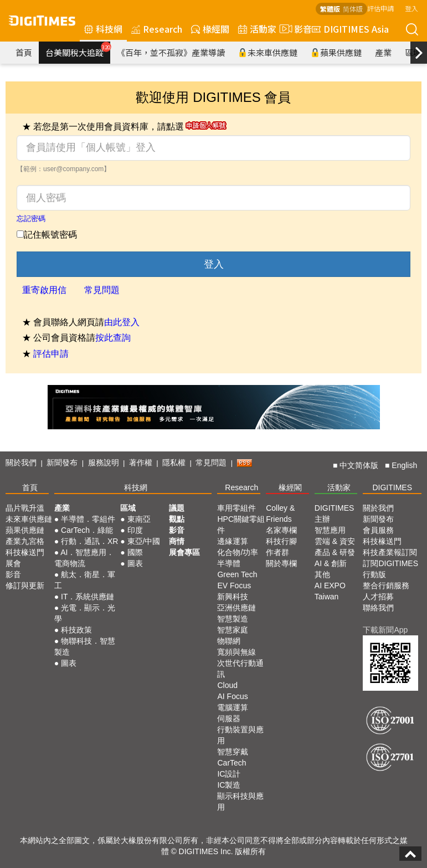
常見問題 (102, 290)
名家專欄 (281, 530)
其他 (322, 574)
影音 (294, 29)
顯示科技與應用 (240, 802)
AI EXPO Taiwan (330, 591)
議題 (177, 508)
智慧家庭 (233, 630)
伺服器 (229, 718)
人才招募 (378, 597)
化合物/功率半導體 (238, 558)
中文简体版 (359, 465)
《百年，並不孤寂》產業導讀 (171, 52)
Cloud (227, 685)
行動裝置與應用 (240, 735)
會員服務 (378, 530)
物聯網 (229, 641)
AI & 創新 (331, 563)
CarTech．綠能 (87, 530)
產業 (383, 52)
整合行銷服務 (386, 585)
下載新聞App (385, 630)
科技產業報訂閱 (390, 552)
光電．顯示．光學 (85, 613)
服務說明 (104, 463)
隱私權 (174, 463)
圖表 (69, 663)
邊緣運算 (233, 541)
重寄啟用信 (44, 290)
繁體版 (330, 9)
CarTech (231, 763)
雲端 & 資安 (335, 541)
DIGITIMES (392, 487)
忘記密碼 (31, 219)
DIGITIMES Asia (350, 29)
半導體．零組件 (88, 519)
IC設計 (229, 774)
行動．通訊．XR (89, 541)
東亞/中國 (144, 541)
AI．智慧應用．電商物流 (84, 558)
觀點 (177, 519)
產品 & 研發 (335, 552)
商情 (177, 541)
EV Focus (234, 585)
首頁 (24, 52)
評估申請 (380, 8)
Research (157, 29)
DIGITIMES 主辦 (335, 513)
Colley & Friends (280, 513)
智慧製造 (233, 619)
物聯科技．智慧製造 (85, 646)
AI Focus (232, 696)
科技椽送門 (25, 552)
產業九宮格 (25, 541)
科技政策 (76, 630)
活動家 (257, 29)
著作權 (141, 463)
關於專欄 (281, 563)
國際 (135, 552)
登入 (411, 8)
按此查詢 (113, 338)
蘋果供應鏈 (336, 52)
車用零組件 (236, 508)
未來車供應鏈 (268, 52)
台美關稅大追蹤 (78, 50)
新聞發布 (62, 463)
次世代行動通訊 (240, 669)
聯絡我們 (378, 608)
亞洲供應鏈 (236, 608)
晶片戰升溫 (25, 508)
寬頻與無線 (236, 652)
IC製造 (229, 785)
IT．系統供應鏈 (88, 597)
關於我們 (21, 463)
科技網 (103, 29)
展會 (13, 563)
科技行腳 (281, 541)
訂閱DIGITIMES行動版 (390, 569)
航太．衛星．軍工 (85, 580)
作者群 (277, 552)
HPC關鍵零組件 (241, 525)
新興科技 (233, 597)
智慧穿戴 (233, 752)
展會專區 (184, 552)
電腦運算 (233, 707)
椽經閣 (210, 29)
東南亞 (139, 519)
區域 (128, 508)
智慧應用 (330, 530)
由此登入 (122, 322)
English (404, 465)
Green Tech (237, 574)
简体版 (353, 9)
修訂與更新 (25, 585)
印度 (135, 530)
